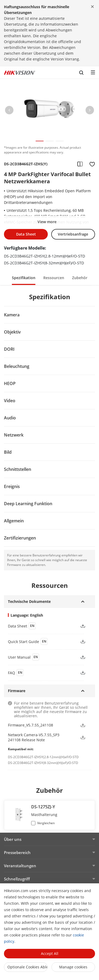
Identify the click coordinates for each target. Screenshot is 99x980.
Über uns (13, 839)
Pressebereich (17, 852)
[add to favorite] (91, 164)
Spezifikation (24, 278)
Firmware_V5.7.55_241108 (30, 725)
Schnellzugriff (17, 879)
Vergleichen (46, 823)
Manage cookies (73, 967)
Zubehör (80, 278)
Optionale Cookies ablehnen (27, 967)
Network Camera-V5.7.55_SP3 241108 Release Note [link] (34, 737)
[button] (9, 111)
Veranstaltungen (20, 866)
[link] (40, 626)
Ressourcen (54, 278)
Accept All (50, 953)
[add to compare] (80, 164)
